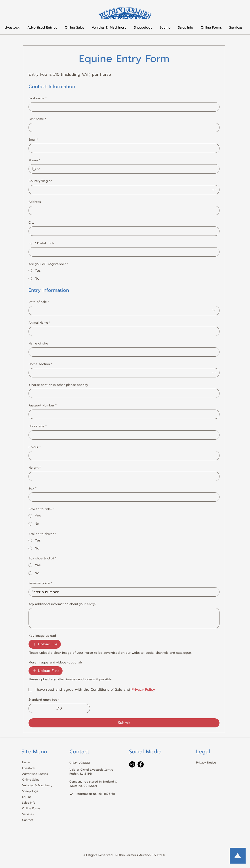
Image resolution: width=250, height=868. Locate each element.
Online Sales (31, 780)
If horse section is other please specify (58, 385)
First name (38, 98)
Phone (34, 160)
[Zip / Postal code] (123, 252)
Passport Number (43, 406)
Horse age (38, 426)
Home (26, 762)
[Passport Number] (123, 414)
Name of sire (38, 344)
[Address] (123, 211)
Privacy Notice (206, 763)
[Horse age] (123, 435)
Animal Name (39, 323)
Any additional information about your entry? (62, 604)
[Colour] (123, 456)
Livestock (29, 768)
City (31, 223)
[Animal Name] (123, 331)
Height (35, 468)
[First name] (123, 107)
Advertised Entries (35, 774)
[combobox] (124, 190)
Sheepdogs (30, 791)
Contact (28, 820)
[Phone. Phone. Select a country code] (36, 169)
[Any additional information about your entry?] (124, 618)
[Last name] (123, 128)
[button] (186, 27)
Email (33, 140)
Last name (37, 119)
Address (35, 202)
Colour (35, 447)
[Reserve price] (123, 592)
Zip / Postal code (42, 243)
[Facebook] (141, 764)
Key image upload (42, 636)
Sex (32, 489)
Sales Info (29, 803)
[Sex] (123, 497)
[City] (123, 231)
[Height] (123, 476)
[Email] (123, 148)
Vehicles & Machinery (37, 785)
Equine (27, 797)
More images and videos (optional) (55, 663)
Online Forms (31, 808)
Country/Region (40, 181)
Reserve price (40, 583)
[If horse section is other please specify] (123, 393)
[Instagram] (132, 764)
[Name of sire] (123, 352)
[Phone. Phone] (128, 169)
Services (28, 814)
